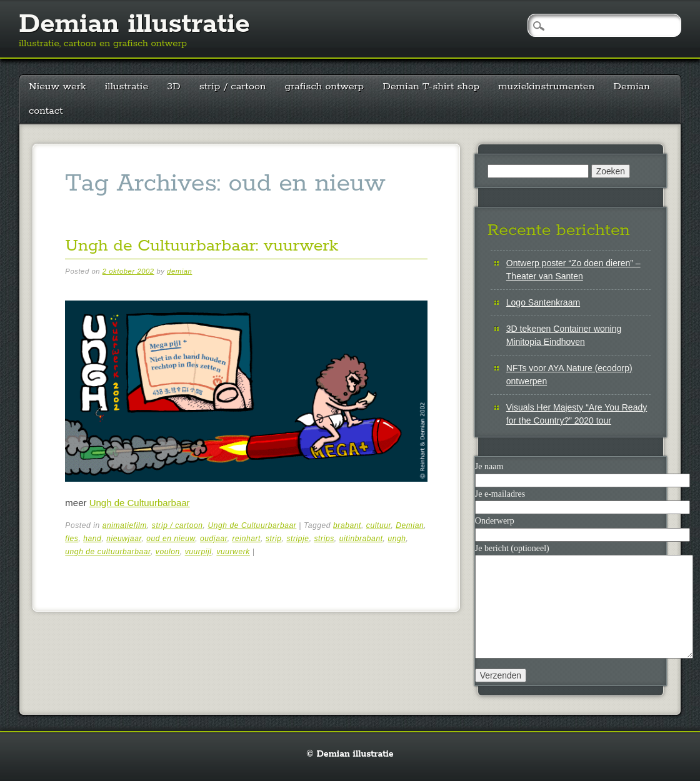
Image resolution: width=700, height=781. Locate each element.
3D (173, 87)
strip (274, 539)
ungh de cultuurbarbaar (108, 552)
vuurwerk (233, 552)
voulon (168, 552)
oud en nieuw (171, 539)
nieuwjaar (124, 539)
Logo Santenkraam (543, 302)
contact (46, 111)
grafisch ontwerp (325, 87)
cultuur (379, 525)
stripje (297, 539)
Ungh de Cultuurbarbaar (140, 503)
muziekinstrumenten (546, 87)
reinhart (247, 539)
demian (179, 271)
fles (72, 539)
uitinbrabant (361, 539)
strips (324, 539)
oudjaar (214, 539)
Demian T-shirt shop (431, 87)
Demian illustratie (134, 24)
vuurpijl (198, 552)
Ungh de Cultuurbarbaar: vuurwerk (202, 246)
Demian (632, 87)
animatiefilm (125, 525)
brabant (347, 525)
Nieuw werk (57, 87)
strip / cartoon (233, 87)
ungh (397, 539)
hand (92, 539)
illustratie (127, 87)
